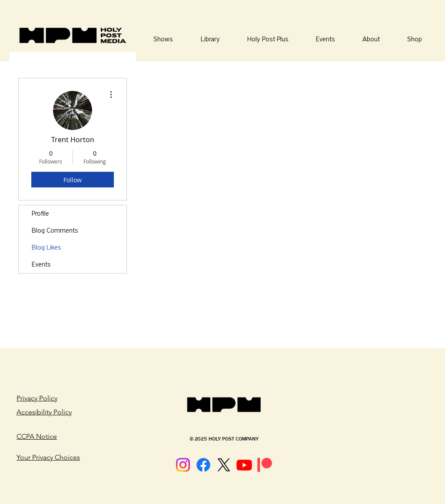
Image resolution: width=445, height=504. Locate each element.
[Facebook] (203, 465)
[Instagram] (183, 465)
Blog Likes (46, 247)
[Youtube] (244, 465)
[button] (210, 39)
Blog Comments (55, 230)
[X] (224, 465)
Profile (40, 214)
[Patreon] (265, 465)
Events (41, 264)
